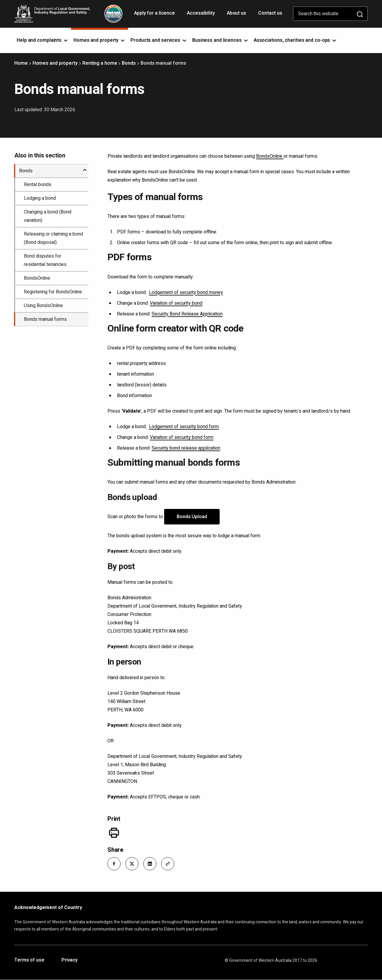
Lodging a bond (40, 198)
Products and (159, 40)
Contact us (270, 13)
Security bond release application (186, 448)
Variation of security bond (176, 303)
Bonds (129, 63)
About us (237, 13)
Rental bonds (38, 185)
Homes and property (55, 63)
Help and (43, 40)
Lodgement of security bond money (186, 292)
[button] (114, 864)
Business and (221, 40)
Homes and (100, 40)
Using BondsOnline (43, 306)
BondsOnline (270, 156)
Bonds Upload (192, 517)
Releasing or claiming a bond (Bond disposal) (53, 238)
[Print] (114, 833)
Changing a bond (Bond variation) (48, 216)
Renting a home (100, 63)
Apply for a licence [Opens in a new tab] (155, 15)
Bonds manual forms (45, 319)
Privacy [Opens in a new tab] (70, 960)
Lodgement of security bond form (184, 427)
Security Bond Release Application (187, 314)
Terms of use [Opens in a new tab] (29, 960)
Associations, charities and (296, 40)
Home (21, 63)
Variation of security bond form (182, 437)
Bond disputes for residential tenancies (45, 260)
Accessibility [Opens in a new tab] (201, 15)
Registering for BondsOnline (53, 292)
